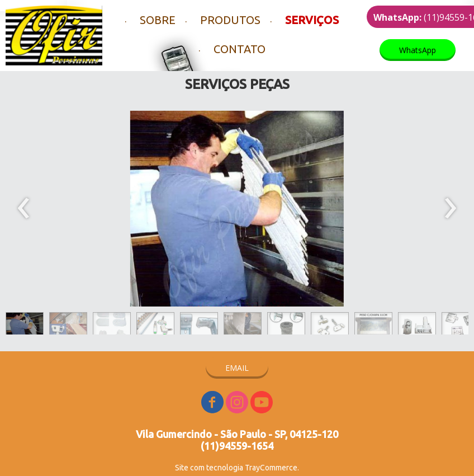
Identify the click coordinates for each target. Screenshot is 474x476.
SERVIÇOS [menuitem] (312, 20)
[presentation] (24, 209)
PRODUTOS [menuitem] (230, 20)
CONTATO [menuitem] (240, 49)
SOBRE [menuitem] (158, 20)
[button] (418, 50)
